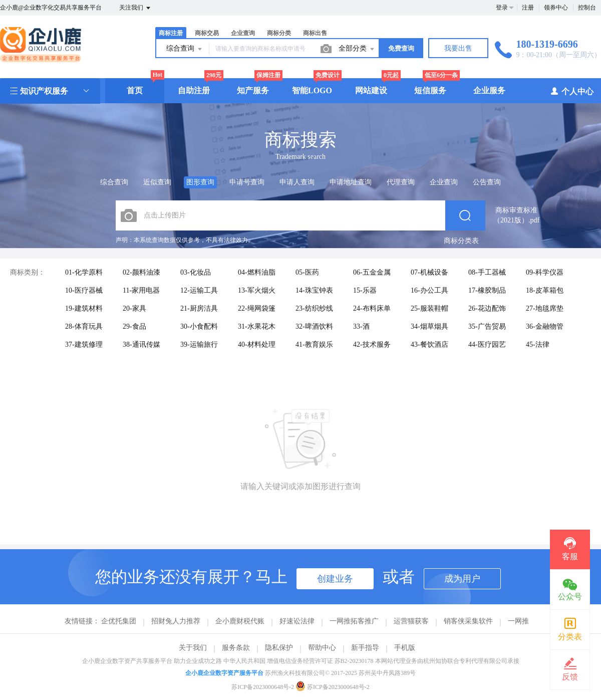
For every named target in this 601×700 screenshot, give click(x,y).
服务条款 (236, 648)
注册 (528, 8)
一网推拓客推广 (354, 621)
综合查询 (185, 49)
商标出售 (315, 33)
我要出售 (458, 48)
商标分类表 (461, 241)
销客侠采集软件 (468, 621)
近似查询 (157, 182)
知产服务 (253, 90)
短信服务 (430, 90)
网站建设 (371, 90)
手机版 (405, 648)
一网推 (518, 621)
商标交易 (207, 33)
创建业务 (335, 579)
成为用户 (462, 579)
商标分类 (279, 33)
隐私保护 (279, 648)
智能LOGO (312, 90)
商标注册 (171, 33)
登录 (502, 8)
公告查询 (487, 182)
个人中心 (572, 91)
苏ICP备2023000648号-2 (263, 687)
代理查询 (401, 182)
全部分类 (357, 49)
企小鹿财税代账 (240, 621)
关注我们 (135, 8)
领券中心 (556, 8)
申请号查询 (247, 182)
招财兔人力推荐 (176, 621)
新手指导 (365, 648)
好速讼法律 (297, 621)
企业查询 (243, 33)
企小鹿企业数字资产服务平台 (224, 673)
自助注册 (194, 90)
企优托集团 (119, 621)
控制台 (587, 8)
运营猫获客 (411, 621)
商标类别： (28, 272)
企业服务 (489, 90)
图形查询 (200, 182)
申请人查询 (297, 182)
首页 (135, 90)
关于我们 (193, 648)
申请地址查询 (351, 182)
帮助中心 (322, 648)
